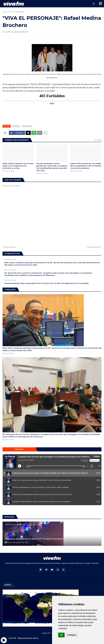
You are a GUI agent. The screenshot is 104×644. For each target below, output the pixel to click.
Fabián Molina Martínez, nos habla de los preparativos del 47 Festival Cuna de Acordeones (86, 166)
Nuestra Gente (27, 126)
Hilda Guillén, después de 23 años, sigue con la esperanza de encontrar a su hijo (18, 166)
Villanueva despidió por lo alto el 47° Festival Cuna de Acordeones (39, 539)
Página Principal (8, 12)
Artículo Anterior (10, 247)
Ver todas (98, 140)
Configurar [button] (72, 635)
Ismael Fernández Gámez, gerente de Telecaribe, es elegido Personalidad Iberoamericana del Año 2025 (52, 167)
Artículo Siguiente (94, 247)
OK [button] (61, 635)
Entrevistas (20, 12)
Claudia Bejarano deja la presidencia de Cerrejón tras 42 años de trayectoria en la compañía (46, 283)
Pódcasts (19, 449)
